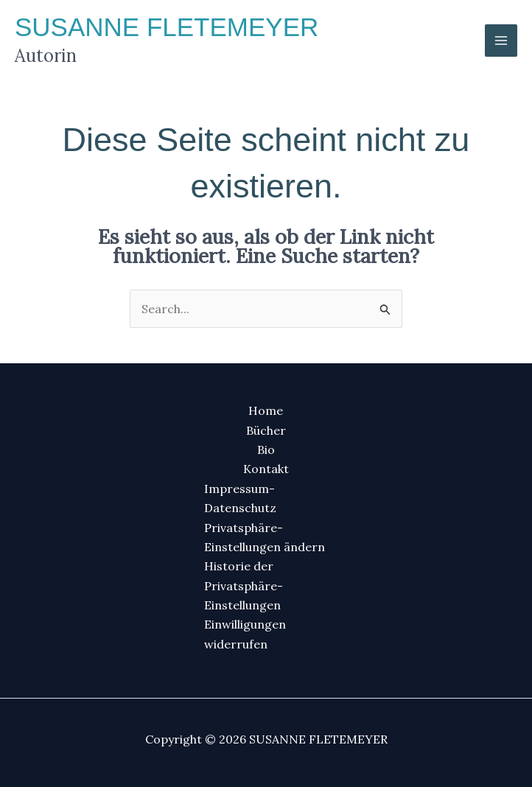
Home (266, 410)
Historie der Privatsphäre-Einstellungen (244, 585)
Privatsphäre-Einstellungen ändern (265, 537)
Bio (266, 450)
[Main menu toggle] (501, 41)
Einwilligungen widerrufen (245, 634)
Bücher (266, 430)
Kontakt (266, 469)
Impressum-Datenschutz (240, 498)
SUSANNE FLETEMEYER (167, 27)
